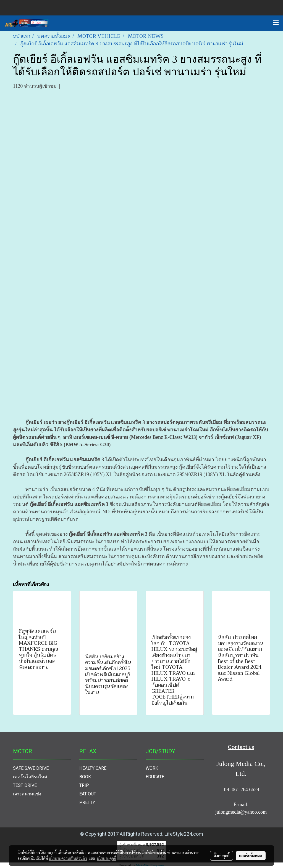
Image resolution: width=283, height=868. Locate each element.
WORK (152, 768)
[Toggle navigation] (276, 23)
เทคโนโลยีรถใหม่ (30, 777)
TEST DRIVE (25, 785)
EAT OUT (88, 794)
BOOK (85, 777)
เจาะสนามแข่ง (27, 794)
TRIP (84, 785)
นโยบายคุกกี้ (106, 858)
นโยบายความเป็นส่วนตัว (68, 858)
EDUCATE (155, 777)
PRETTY (87, 802)
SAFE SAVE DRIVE (31, 768)
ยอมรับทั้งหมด (251, 856)
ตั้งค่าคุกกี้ (222, 856)
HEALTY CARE (93, 768)
